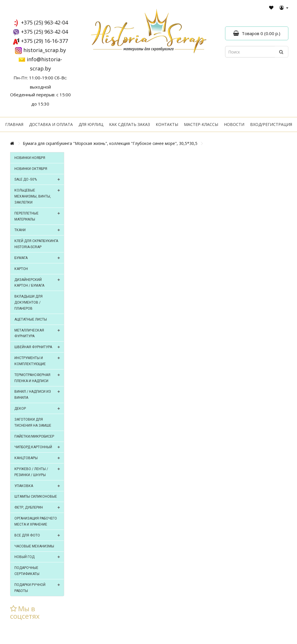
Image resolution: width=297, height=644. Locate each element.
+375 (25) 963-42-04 (44, 22)
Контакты (167, 124)
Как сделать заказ (130, 124)
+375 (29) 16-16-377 (44, 41)
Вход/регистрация (271, 124)
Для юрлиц (91, 124)
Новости (234, 124)
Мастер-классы (201, 124)
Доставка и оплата (51, 124)
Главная (14, 124)
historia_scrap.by (45, 50)
